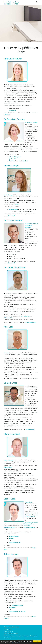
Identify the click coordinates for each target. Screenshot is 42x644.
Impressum (25, 636)
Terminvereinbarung (10, 636)
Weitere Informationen (20, 643)
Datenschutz (34, 636)
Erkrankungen (8, 638)
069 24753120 (8, 630)
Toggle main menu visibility (37, 2)
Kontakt (19, 636)
